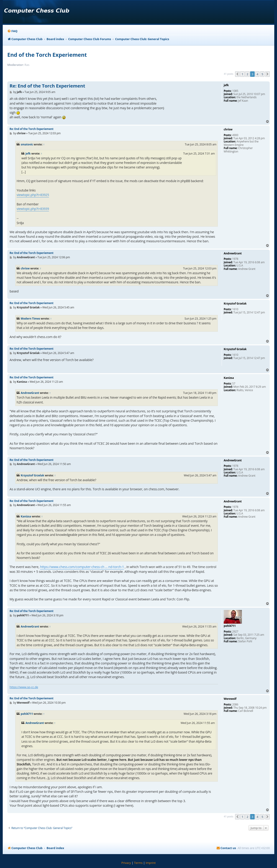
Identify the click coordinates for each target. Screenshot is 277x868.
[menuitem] (12, 31)
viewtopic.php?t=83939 (33, 209)
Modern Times (30, 319)
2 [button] (247, 74)
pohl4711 (27, 714)
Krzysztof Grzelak (32, 475)
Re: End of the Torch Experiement (47, 86)
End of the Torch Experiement (47, 55)
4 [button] (257, 74)
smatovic (27, 144)
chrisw (25, 268)
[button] (237, 74)
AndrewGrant (30, 393)
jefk (28, 154)
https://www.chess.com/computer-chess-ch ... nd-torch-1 (82, 567)
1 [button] (242, 74)
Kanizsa (26, 516)
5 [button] (262, 74)
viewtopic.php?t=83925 (33, 195)
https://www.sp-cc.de (24, 687)
